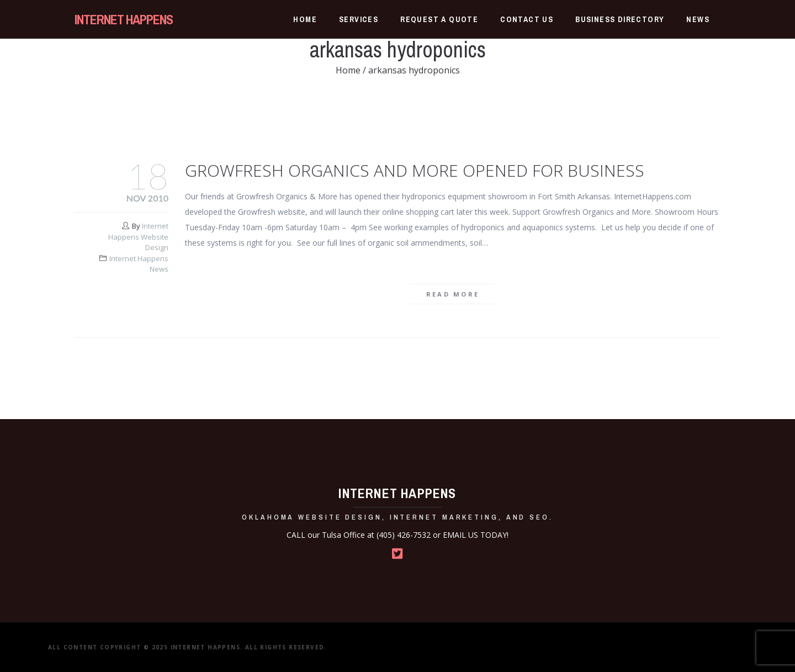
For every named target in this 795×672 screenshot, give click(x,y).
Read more (453, 294)
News (698, 19)
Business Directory (620, 19)
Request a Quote (439, 19)
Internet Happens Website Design (138, 237)
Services (359, 19)
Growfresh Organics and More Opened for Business (415, 170)
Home (305, 19)
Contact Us (527, 19)
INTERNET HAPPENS (124, 19)
